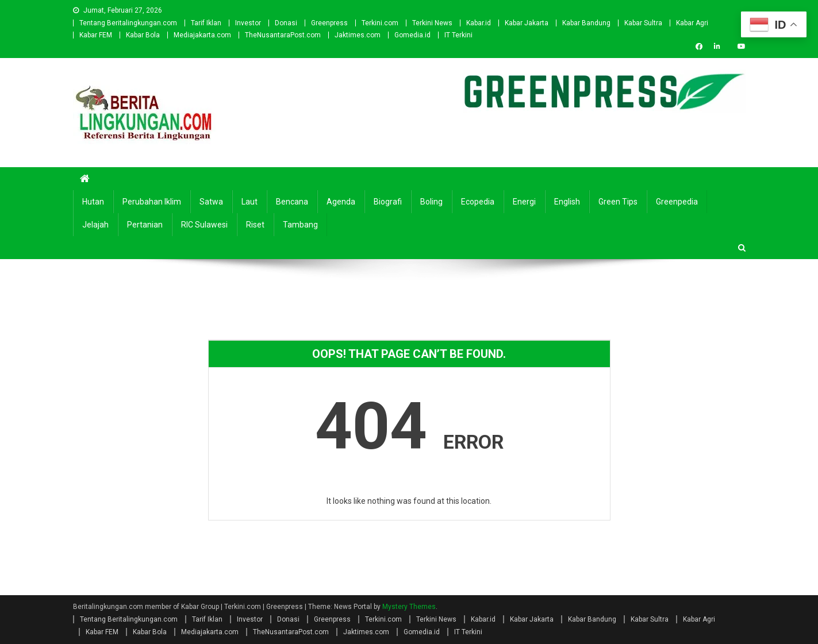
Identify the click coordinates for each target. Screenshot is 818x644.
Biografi (388, 202)
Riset (255, 225)
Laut (249, 202)
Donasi (286, 23)
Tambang (300, 225)
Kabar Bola (143, 35)
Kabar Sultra (643, 23)
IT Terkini (458, 35)
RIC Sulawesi (204, 225)
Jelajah (95, 225)
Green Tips (618, 202)
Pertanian (145, 225)
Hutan (93, 202)
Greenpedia (677, 202)
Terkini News (432, 23)
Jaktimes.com (358, 35)
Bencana (292, 202)
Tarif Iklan (206, 23)
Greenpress (329, 23)
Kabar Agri (692, 23)
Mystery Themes (409, 607)
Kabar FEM (96, 35)
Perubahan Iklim (152, 202)
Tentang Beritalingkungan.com (128, 23)
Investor (248, 23)
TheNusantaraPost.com (283, 35)
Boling (431, 202)
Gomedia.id (412, 35)
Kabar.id (479, 23)
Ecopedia (478, 202)
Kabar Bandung (586, 23)
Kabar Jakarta (527, 23)
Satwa (211, 202)
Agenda (341, 202)
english (567, 202)
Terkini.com (380, 23)
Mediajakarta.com (202, 35)
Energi (524, 202)
